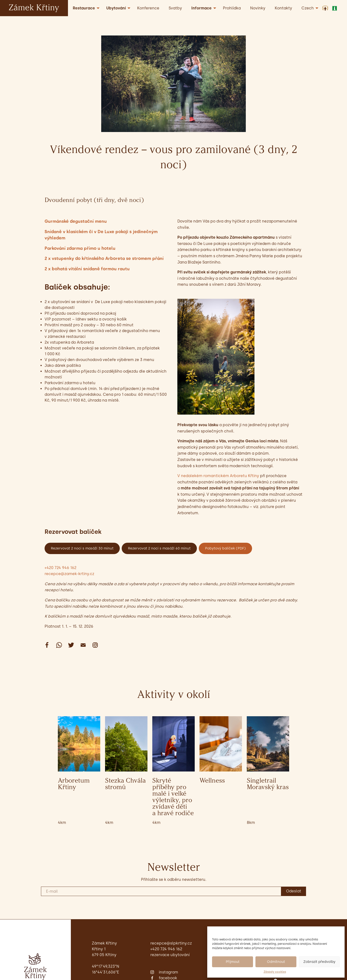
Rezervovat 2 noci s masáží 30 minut (82, 548)
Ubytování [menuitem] (116, 8)
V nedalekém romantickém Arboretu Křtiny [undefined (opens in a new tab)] (218, 476)
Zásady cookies (275, 972)
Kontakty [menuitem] (283, 8)
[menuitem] (309, 8)
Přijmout (233, 962)
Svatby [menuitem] (175, 8)
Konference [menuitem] (148, 8)
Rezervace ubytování (170, 955)
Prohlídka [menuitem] (232, 8)
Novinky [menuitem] (258, 8)
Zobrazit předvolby (319, 962)
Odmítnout (276, 962)
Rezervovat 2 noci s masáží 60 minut (159, 548)
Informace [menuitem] (201, 8)
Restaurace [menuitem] (84, 8)
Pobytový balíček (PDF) (225, 548)
